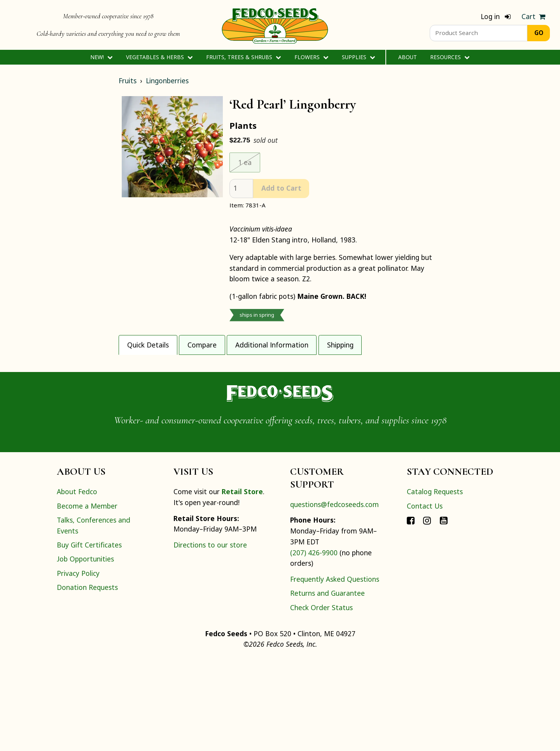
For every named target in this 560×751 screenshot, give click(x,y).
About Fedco (77, 583)
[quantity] (241, 189)
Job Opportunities (85, 650)
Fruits (128, 81)
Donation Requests (87, 679)
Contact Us (425, 597)
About (408, 57)
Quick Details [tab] (148, 345)
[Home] (275, 25)
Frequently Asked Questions (335, 670)
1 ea (245, 162)
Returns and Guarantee (327, 684)
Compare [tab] (202, 345)
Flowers (311, 57)
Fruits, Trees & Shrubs (243, 57)
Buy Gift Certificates (89, 636)
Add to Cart (281, 188)
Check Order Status (321, 698)
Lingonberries (167, 81)
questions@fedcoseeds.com (334, 595)
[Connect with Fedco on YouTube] (444, 611)
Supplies (358, 57)
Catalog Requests (435, 583)
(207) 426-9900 (314, 644)
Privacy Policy (78, 664)
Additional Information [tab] (272, 345)
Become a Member (87, 597)
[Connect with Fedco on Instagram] (427, 611)
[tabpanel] (280, 400)
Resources (450, 57)
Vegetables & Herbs (159, 57)
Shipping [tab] (340, 345)
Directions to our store (210, 636)
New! (101, 57)
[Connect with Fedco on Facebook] (411, 611)
